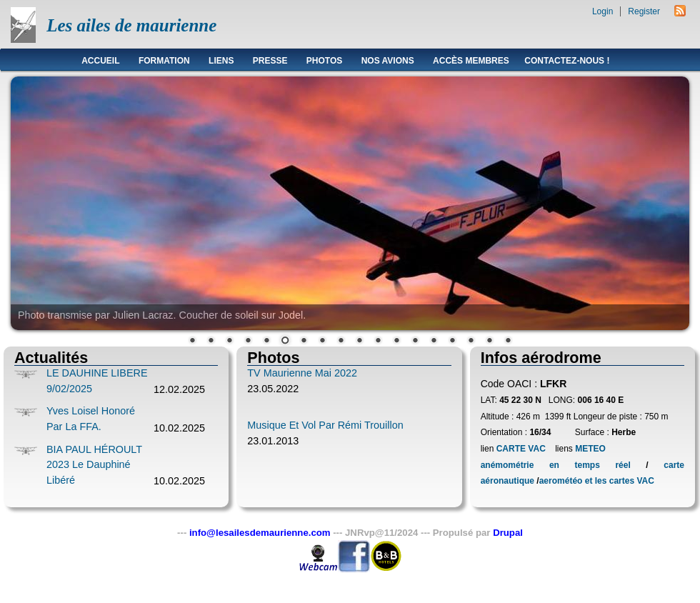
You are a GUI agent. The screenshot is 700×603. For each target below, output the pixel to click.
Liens (221, 61)
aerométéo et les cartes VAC (597, 481)
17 (489, 342)
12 (396, 342)
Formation (164, 61)
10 (359, 342)
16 (471, 342)
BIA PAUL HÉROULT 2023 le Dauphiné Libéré (94, 465)
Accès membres (471, 61)
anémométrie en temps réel (556, 465)
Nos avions (388, 61)
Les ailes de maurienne (131, 25)
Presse (270, 61)
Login (602, 11)
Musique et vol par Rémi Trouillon (325, 425)
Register (644, 11)
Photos (324, 61)
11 (378, 342)
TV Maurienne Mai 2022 (302, 373)
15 (452, 342)
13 (415, 342)
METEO (589, 449)
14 (434, 342)
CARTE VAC (521, 449)
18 (508, 342)
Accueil (100, 61)
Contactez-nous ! (567, 61)
